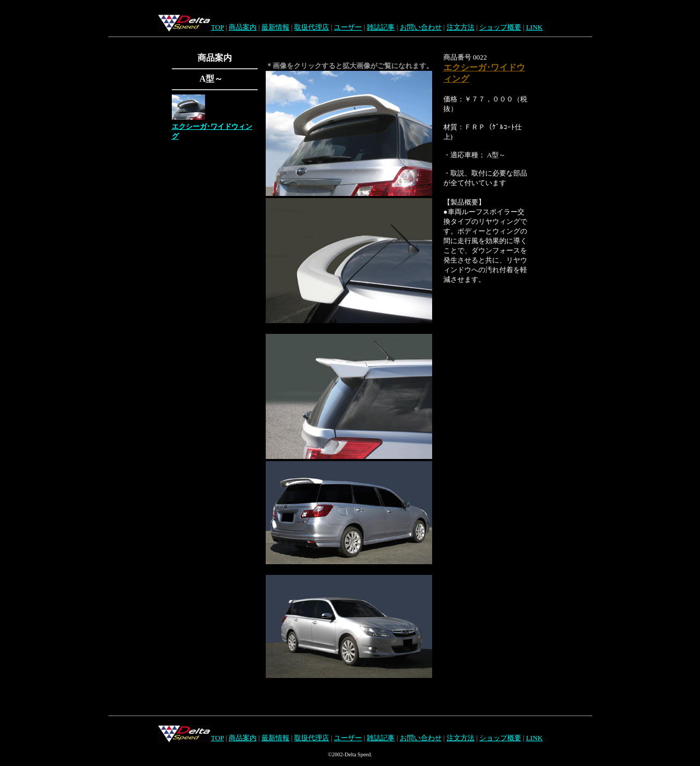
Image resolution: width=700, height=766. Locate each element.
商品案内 (243, 27)
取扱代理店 (312, 27)
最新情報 (275, 27)
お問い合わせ (421, 27)
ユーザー (348, 27)
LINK (534, 27)
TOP (217, 27)
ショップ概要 (500, 27)
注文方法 (461, 27)
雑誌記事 (381, 27)
